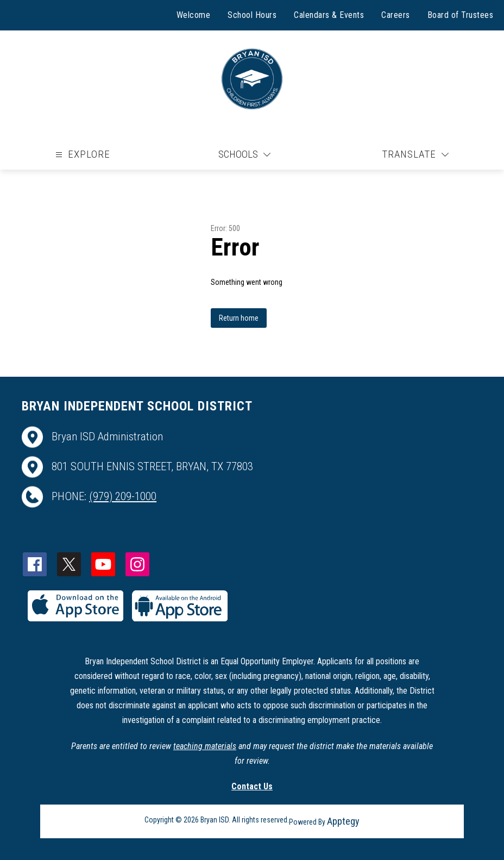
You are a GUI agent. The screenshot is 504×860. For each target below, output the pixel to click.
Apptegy (343, 821)
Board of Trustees (461, 15)
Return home (239, 318)
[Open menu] (81, 155)
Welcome (194, 15)
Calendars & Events (329, 15)
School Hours (252, 15)
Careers (396, 15)
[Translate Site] (415, 155)
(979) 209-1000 (123, 496)
